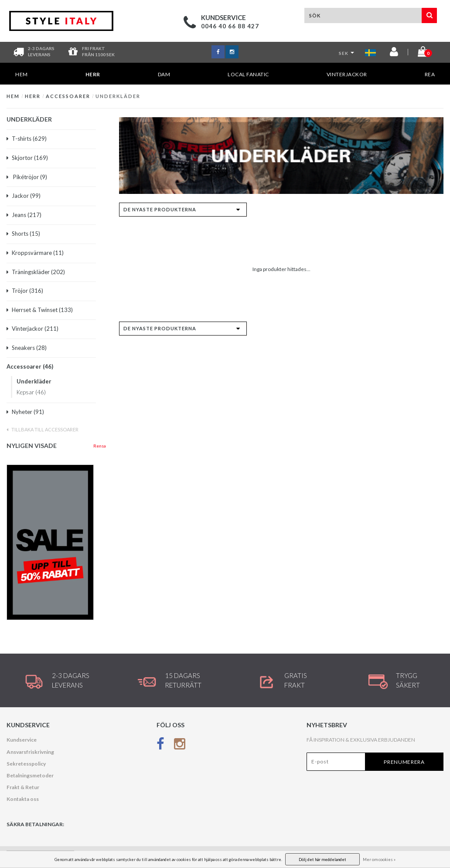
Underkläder (118, 96)
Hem (22, 74)
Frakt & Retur (23, 787)
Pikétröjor (27, 177)
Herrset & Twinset (40, 310)
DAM (164, 74)
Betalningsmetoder (30, 775)
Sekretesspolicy (26, 764)
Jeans (24, 215)
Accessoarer (68, 96)
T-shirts (27, 139)
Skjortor (27, 158)
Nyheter (25, 412)
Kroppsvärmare (35, 253)
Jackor (24, 196)
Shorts (23, 234)
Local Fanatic (248, 74)
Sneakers (27, 348)
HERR (93, 78)
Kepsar (31, 392)
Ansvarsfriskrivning (30, 752)
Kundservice (22, 740)
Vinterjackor (347, 74)
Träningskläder (36, 272)
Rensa (100, 446)
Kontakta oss (23, 799)
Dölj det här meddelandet (322, 860)
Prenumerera (404, 762)
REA (430, 74)
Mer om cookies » (379, 860)
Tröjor (25, 291)
